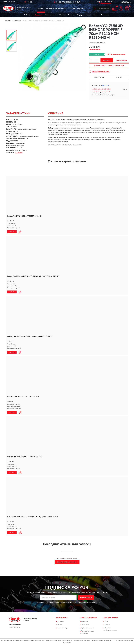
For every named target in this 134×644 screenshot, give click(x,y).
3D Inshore (19, 153)
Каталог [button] (41, 8)
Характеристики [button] (99, 77)
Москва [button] (106, 85)
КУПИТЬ (12, 232)
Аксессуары (105, 15)
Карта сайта (85, 624)
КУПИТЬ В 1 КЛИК (121, 60)
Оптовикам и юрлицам (56, 8)
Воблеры (28, 15)
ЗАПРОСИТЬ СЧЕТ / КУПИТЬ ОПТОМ (109, 66)
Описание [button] (119, 77)
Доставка (61, 621)
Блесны (71, 15)
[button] (105, 3)
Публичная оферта (87, 627)
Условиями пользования (86, 602)
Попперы (38, 15)
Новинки (72, 8)
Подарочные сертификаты (87, 15)
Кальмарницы (50, 15)
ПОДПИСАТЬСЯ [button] (86, 597)
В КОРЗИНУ (107, 60)
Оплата (60, 624)
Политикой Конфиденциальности (67, 602)
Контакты (81, 8)
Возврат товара (63, 627)
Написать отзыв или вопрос (67, 561)
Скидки (107, 624)
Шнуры (62, 15)
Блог (106, 621)
